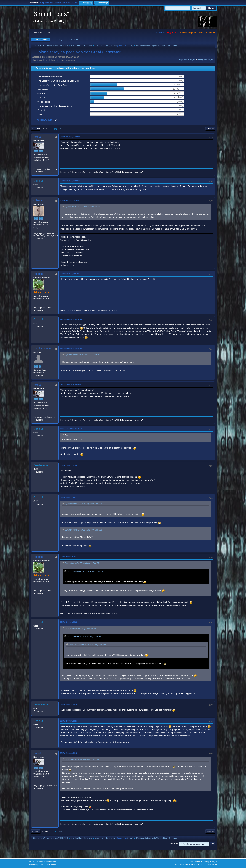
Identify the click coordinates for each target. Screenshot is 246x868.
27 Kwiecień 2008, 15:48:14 (71, 429)
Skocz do (174, 844)
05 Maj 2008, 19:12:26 (69, 704)
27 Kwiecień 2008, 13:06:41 (71, 385)
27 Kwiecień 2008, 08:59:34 (71, 348)
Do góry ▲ (213, 862)
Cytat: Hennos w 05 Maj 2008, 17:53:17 (82, 628)
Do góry (36, 831)
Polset (37, 137)
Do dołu (36, 128)
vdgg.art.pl (172, 33)
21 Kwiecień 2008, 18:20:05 (71, 319)
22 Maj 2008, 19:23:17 (69, 721)
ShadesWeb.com (50, 865)
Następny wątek (205, 59)
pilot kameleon (42, 348)
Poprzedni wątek (187, 59)
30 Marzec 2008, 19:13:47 (70, 274)
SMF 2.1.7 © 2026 (36, 862)
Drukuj (210, 128)
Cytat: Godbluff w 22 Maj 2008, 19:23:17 (82, 760)
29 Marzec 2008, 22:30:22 (70, 181)
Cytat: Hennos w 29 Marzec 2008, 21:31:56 (83, 355)
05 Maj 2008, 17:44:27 (69, 497)
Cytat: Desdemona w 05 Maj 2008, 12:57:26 (83, 504)
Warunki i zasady (201, 862)
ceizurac (38, 200)
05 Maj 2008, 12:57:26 (69, 465)
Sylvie (130, 46)
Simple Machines (50, 862)
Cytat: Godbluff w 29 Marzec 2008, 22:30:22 (83, 207)
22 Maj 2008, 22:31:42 (69, 753)
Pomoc (191, 862)
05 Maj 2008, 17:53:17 (69, 557)
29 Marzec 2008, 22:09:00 (70, 137)
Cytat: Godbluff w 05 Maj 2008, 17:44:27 (82, 563)
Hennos (38, 274)
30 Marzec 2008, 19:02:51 (70, 200)
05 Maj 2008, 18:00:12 (69, 622)
